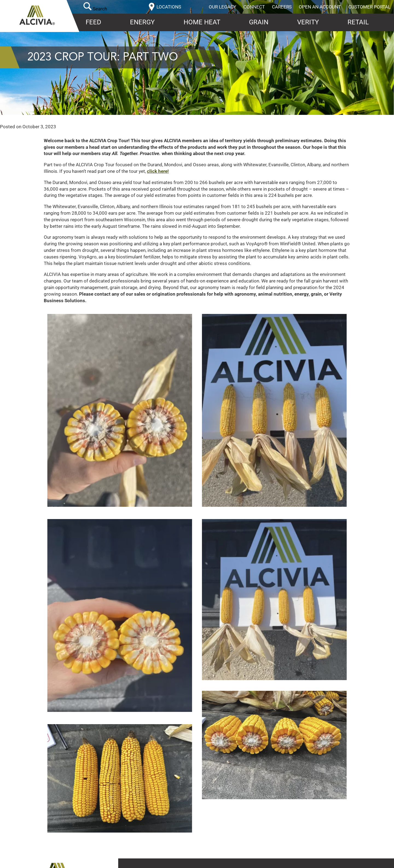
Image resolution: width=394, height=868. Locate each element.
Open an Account (320, 7)
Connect (254, 7)
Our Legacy (222, 7)
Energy (142, 22)
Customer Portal (369, 7)
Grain (259, 22)
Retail (358, 22)
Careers (282, 7)
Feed (93, 22)
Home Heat (202, 22)
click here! (158, 171)
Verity (308, 22)
